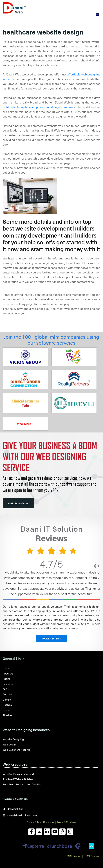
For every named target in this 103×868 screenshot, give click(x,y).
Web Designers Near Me (17, 750)
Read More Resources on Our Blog (22, 784)
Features (8, 684)
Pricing (7, 679)
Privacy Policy (34, 822)
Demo (6, 710)
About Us (8, 674)
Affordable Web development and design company (39, 107)
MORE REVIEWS (51, 638)
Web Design (10, 744)
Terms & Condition (66, 822)
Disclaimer (49, 822)
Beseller (7, 694)
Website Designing (13, 739)
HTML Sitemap (92, 856)
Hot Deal (7, 705)
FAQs (6, 689)
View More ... (25, 424)
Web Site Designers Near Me (19, 774)
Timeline (7, 715)
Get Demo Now (18, 503)
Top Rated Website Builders (18, 779)
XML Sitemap (74, 856)
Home (6, 668)
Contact (7, 700)
